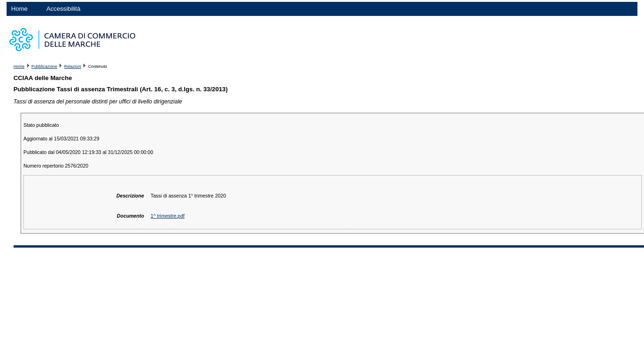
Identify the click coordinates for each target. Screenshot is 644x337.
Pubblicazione (44, 66)
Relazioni (73, 66)
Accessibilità (64, 9)
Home (19, 9)
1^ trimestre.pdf (167, 216)
